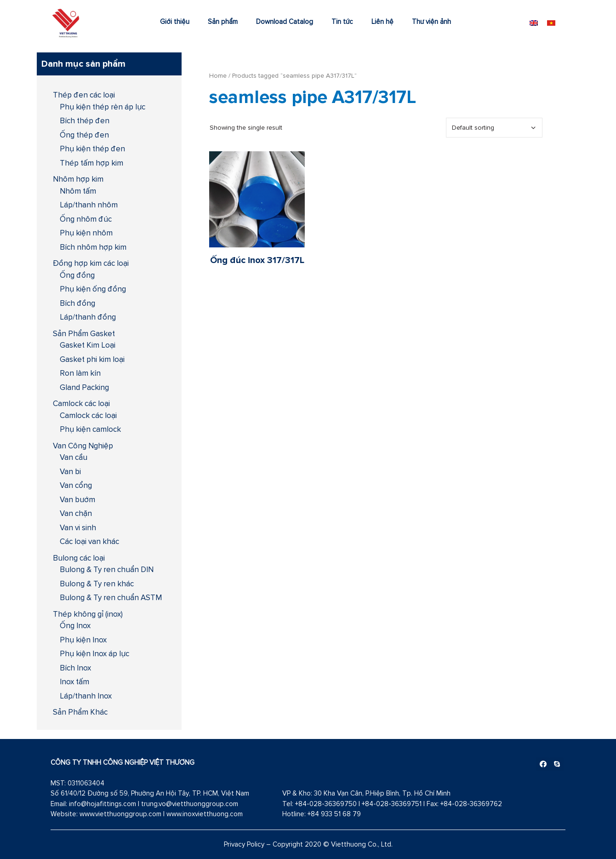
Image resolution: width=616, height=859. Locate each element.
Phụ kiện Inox (83, 640)
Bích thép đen (85, 120)
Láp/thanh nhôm (89, 205)
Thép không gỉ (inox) (88, 614)
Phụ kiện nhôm (86, 233)
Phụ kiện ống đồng (93, 289)
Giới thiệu (175, 21)
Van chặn (76, 513)
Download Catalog (285, 21)
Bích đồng (77, 303)
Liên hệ (382, 21)
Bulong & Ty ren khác (97, 584)
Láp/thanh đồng (88, 317)
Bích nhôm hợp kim (93, 247)
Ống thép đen (84, 135)
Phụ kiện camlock (90, 429)
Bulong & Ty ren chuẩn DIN (107, 569)
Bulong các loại (79, 558)
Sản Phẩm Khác (80, 712)
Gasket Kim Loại (88, 345)
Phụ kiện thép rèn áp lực (103, 107)
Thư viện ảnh (431, 21)
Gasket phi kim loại (92, 359)
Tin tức (342, 21)
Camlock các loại (81, 403)
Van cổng (76, 485)
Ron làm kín (80, 373)
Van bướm (77, 499)
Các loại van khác (89, 541)
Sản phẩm (223, 21)
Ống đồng (77, 275)
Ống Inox (75, 625)
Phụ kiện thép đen (92, 149)
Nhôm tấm (78, 191)
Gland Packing (84, 387)
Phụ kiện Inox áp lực (94, 653)
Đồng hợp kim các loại (91, 263)
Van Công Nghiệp (83, 446)
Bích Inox (75, 668)
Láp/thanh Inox (86, 696)
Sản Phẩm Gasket (84, 333)
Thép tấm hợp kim (91, 163)
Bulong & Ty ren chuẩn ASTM (111, 597)
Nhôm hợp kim (78, 179)
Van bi (70, 471)
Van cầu (74, 457)
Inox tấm (74, 681)
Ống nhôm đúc (86, 219)
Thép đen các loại (84, 95)
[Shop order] (494, 128)
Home (218, 75)
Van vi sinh (78, 527)
